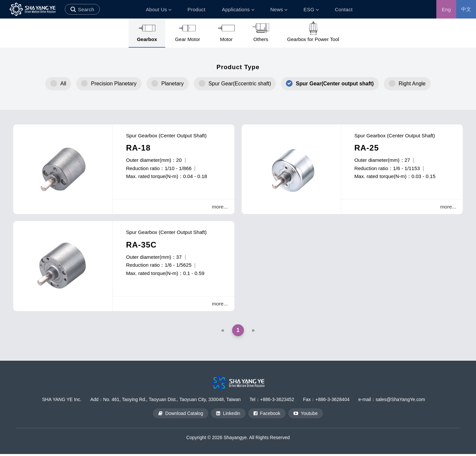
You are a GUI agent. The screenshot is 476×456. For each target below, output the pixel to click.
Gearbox (147, 32)
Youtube (306, 415)
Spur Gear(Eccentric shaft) (240, 84)
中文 (466, 9)
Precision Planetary (114, 84)
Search (86, 9)
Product (196, 9)
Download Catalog (181, 415)
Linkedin (228, 415)
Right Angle (412, 84)
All (63, 84)
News (279, 9)
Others (261, 32)
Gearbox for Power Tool (313, 32)
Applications (238, 9)
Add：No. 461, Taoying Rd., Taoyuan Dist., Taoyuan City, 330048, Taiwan (165, 402)
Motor (226, 32)
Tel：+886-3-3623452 (272, 402)
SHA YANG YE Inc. (62, 402)
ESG (311, 9)
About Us (158, 9)
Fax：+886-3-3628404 (326, 402)
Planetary (173, 84)
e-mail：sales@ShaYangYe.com (392, 402)
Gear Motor (187, 32)
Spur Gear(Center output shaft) (335, 84)
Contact (344, 9)
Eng (446, 9)
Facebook (267, 415)
